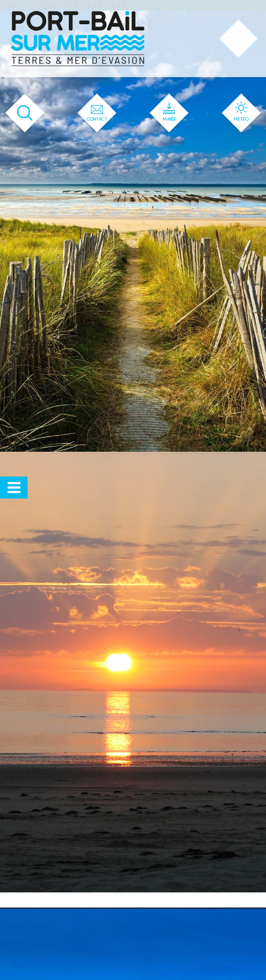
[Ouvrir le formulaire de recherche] (25, 113)
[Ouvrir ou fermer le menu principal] (239, 39)
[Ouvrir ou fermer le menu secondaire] (14, 488)
